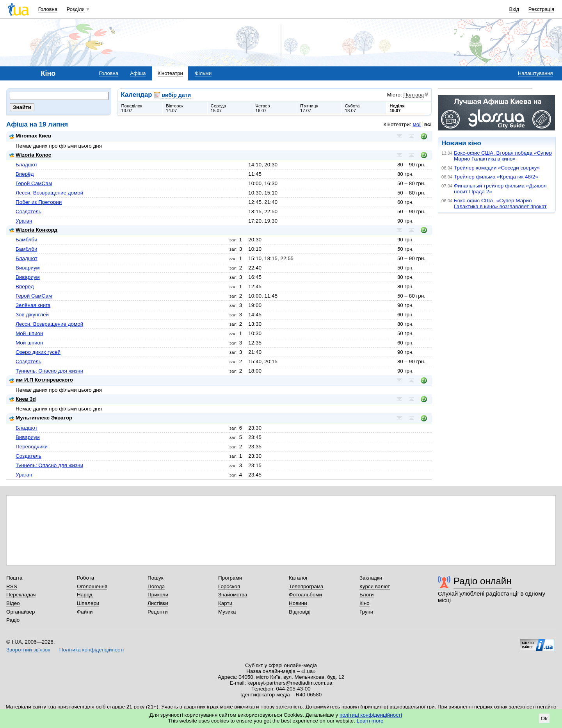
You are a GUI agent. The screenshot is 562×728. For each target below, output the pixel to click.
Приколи (158, 595)
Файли (85, 612)
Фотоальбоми (305, 595)
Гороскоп (229, 586)
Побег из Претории (39, 202)
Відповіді (300, 612)
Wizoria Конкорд (33, 230)
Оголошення (92, 586)
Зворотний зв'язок (28, 650)
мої (416, 124)
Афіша (138, 73)
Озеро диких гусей (38, 352)
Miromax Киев (30, 136)
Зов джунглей (32, 315)
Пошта (14, 578)
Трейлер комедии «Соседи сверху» (497, 168)
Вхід (514, 9)
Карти (225, 603)
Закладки (371, 578)
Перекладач (21, 595)
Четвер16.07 (262, 108)
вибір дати (176, 95)
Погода (156, 586)
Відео (13, 603)
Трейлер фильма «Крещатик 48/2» (496, 177)
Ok (544, 718)
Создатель (28, 211)
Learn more (370, 721)
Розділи (76, 9)
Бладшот (27, 165)
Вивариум (28, 268)
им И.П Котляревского (41, 380)
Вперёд (25, 174)
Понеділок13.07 (132, 108)
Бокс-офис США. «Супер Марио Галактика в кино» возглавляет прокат (500, 203)
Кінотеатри (170, 73)
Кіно (365, 603)
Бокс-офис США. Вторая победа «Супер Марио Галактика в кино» (503, 156)
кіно (474, 143)
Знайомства (233, 595)
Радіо (13, 620)
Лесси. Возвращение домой (49, 193)
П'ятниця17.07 (309, 108)
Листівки (158, 603)
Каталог (298, 578)
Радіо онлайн (483, 581)
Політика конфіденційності (92, 650)
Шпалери (88, 603)
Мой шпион (29, 333)
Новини (298, 603)
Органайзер (20, 612)
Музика (227, 612)
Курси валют (375, 586)
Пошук (156, 578)
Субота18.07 (352, 108)
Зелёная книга (33, 305)
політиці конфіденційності (371, 715)
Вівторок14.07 (175, 108)
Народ (85, 595)
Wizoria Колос (30, 155)
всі (428, 124)
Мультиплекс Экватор (41, 418)
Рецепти (158, 612)
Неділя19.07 (397, 108)
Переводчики (32, 447)
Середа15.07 (219, 108)
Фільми (203, 73)
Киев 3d (23, 399)
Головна (48, 9)
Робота (85, 578)
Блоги (367, 595)
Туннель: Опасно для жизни (49, 371)
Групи (366, 612)
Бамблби (27, 240)
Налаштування (535, 73)
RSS (12, 586)
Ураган (24, 221)
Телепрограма (306, 586)
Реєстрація (541, 9)
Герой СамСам (34, 183)
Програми (230, 578)
